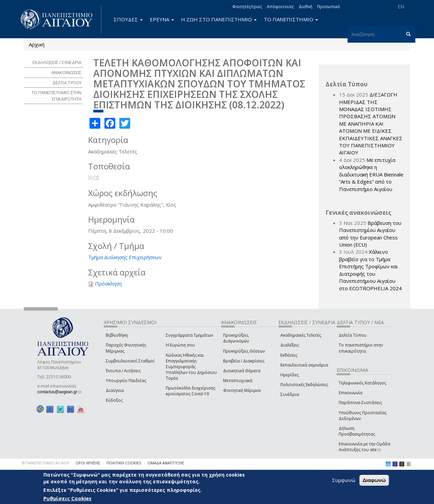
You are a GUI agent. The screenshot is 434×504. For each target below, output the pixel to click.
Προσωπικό (329, 7)
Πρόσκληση (108, 283)
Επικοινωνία (351, 393)
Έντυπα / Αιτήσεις (123, 371)
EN (401, 7)
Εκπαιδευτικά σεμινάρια (304, 365)
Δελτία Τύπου (353, 335)
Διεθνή (305, 7)
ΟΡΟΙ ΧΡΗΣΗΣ (88, 463)
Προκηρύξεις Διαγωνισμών (236, 338)
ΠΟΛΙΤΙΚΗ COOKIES (124, 463)
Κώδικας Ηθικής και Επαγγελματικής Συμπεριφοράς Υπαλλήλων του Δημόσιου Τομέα (191, 367)
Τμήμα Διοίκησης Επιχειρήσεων (125, 257)
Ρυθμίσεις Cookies (67, 498)
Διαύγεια (115, 390)
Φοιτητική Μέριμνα (242, 390)
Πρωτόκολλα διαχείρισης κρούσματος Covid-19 (191, 391)
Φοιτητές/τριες (247, 7)
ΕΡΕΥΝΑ (162, 19)
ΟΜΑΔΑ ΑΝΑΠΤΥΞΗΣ (166, 463)
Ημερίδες (290, 375)
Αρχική (37, 44)
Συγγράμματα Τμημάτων (189, 335)
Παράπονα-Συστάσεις (360, 403)
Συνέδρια (290, 394)
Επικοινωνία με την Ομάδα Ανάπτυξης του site (364, 447)
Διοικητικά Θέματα (242, 371)
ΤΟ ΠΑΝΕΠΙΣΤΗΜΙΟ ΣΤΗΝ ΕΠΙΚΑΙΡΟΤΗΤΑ (56, 96)
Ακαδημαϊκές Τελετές (301, 335)
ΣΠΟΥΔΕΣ (128, 19)
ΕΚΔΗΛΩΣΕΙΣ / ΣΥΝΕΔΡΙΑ (57, 62)
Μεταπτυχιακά (238, 381)
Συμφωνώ (344, 480)
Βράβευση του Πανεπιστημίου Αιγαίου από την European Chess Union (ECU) (370, 234)
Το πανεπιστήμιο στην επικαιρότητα (361, 348)
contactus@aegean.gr (59, 392)
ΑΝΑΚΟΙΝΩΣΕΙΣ (66, 72)
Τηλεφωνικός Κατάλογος (362, 383)
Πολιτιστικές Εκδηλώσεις (304, 385)
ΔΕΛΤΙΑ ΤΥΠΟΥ (67, 83)
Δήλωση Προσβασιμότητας (357, 431)
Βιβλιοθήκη (117, 335)
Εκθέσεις (289, 355)
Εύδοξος (114, 400)
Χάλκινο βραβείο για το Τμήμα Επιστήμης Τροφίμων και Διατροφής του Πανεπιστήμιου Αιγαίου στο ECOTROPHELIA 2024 (370, 270)
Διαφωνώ (374, 480)
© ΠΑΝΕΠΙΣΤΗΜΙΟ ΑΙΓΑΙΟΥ (46, 463)
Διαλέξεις (290, 345)
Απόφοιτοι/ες (280, 7)
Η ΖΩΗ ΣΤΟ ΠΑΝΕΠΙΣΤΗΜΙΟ (219, 19)
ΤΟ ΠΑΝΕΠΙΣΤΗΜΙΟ (291, 19)
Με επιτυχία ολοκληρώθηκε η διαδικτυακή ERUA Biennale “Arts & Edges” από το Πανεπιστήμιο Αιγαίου (371, 174)
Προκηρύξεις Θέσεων (244, 351)
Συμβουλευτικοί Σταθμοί (130, 361)
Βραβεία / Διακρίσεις (244, 361)
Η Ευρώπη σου (180, 345)
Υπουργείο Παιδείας (126, 381)
